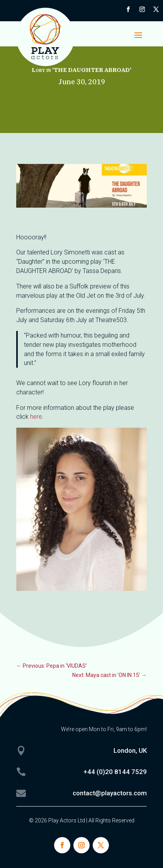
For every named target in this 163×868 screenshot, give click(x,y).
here (36, 417)
